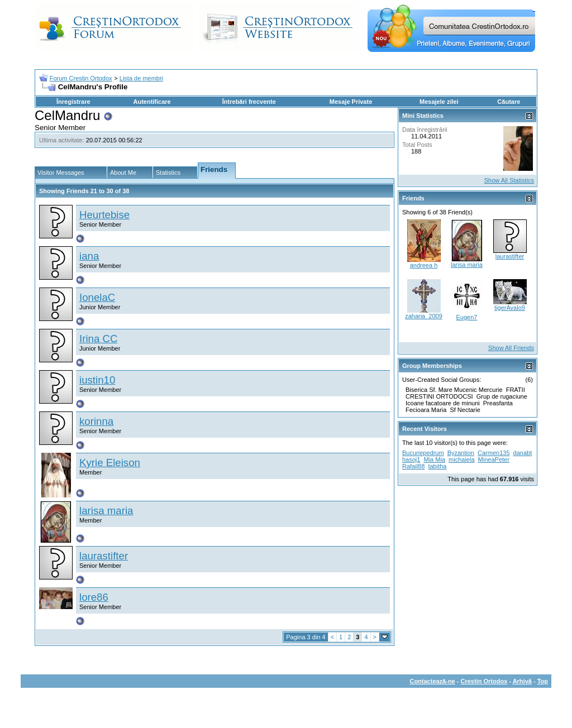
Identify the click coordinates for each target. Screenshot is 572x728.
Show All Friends (511, 348)
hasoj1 (411, 459)
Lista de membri (141, 78)
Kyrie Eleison (110, 463)
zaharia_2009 (424, 316)
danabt (523, 453)
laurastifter (104, 556)
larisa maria (106, 511)
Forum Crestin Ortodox (81, 78)
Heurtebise (104, 215)
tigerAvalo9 (510, 308)
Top (543, 681)
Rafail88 (413, 466)
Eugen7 (467, 317)
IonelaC (97, 297)
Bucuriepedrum (423, 453)
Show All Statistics (509, 180)
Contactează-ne (432, 681)
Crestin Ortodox (484, 681)
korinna (96, 421)
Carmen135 (494, 453)
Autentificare (152, 102)
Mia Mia (434, 459)
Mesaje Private (351, 102)
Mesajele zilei (439, 102)
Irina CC (98, 339)
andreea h (424, 265)
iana (89, 256)
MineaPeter (494, 459)
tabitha (437, 466)
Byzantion (461, 453)
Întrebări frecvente (249, 102)
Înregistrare (73, 102)
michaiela (461, 459)
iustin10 (97, 380)
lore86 (94, 597)
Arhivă (522, 681)
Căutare (509, 102)
